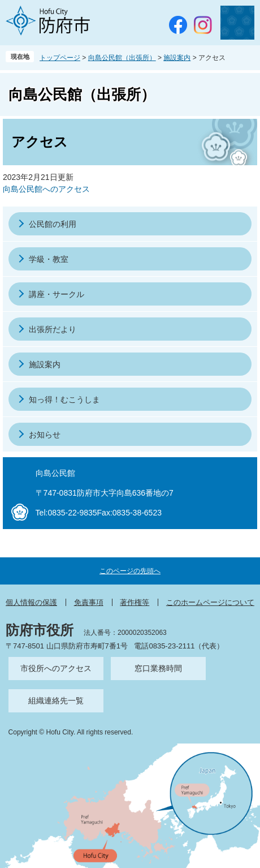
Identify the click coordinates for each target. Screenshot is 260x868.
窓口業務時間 (158, 668)
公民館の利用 (53, 224)
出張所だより (53, 329)
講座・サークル (57, 294)
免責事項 (89, 602)
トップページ (60, 58)
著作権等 (135, 602)
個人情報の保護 (31, 602)
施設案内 (177, 58)
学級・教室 (49, 259)
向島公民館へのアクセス (46, 189)
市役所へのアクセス (56, 668)
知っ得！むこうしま (64, 399)
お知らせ (45, 435)
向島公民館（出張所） (122, 58)
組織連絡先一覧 (56, 701)
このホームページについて (210, 602)
